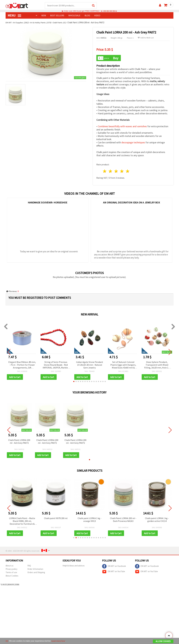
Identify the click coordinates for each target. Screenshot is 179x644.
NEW (44, 16)
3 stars (116, 172)
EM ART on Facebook (114, 567)
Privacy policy (11, 570)
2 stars (111, 172)
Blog (87, 16)
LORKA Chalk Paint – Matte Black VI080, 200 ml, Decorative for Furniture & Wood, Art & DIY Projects (25, 522)
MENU (14, 16)
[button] (74, 382)
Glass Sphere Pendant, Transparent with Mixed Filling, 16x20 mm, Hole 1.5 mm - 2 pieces (157, 365)
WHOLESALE (74, 16)
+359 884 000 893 (109, 11)
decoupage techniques (133, 143)
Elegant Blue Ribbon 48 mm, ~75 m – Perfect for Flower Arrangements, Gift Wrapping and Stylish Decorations (22, 365)
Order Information (35, 570)
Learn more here (59, 641)
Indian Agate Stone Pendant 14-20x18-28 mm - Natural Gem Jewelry (90, 365)
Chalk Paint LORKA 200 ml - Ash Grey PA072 (19, 442)
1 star (105, 172)
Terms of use (11, 573)
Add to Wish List (146, 38)
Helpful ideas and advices (74, 567)
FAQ (29, 567)
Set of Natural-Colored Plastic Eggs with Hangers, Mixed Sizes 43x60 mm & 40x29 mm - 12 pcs (123, 365)
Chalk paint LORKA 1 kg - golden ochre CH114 (159, 520)
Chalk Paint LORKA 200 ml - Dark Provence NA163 (126, 520)
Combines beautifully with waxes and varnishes (122, 127)
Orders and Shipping (36, 573)
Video (97, 16)
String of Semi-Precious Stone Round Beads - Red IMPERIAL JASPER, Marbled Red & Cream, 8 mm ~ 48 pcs (56, 365)
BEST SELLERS (57, 16)
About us (10, 567)
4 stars (122, 172)
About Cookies (12, 577)
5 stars (128, 172)
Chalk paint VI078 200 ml (58, 519)
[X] (7, 641)
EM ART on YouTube (114, 573)
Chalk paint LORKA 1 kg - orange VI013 (92, 520)
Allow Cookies (163, 641)
